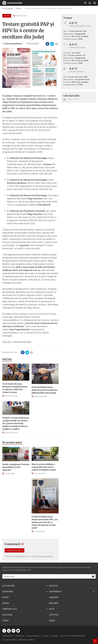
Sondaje (54, 636)
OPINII (5, 620)
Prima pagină (7, 9)
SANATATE (54, 597)
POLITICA (53, 586)
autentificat (20, 556)
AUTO (52, 609)
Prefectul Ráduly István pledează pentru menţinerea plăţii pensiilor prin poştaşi (45, 390)
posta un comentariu (45, 556)
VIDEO (52, 620)
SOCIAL (18, 9)
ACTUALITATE (9, 586)
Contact (45, 636)
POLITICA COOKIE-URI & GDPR (73, 636)
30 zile (75, 99)
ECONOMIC (8, 591)
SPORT (6, 597)
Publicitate (20, 636)
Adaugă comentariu (14, 550)
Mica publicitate (33, 636)
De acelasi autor (12, 442)
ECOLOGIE (7, 615)
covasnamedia (12, 3)
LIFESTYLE (54, 615)
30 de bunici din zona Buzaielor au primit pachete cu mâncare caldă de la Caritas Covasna (15, 388)
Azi (64, 99)
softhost (31, 640)
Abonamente (7, 636)
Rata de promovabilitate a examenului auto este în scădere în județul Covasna (44, 467)
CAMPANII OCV (10, 609)
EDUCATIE (54, 603)
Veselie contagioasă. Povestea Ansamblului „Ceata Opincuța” (16, 467)
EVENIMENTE (55, 591)
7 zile (69, 99)
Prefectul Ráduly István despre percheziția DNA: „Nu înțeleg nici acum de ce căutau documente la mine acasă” (45, 522)
